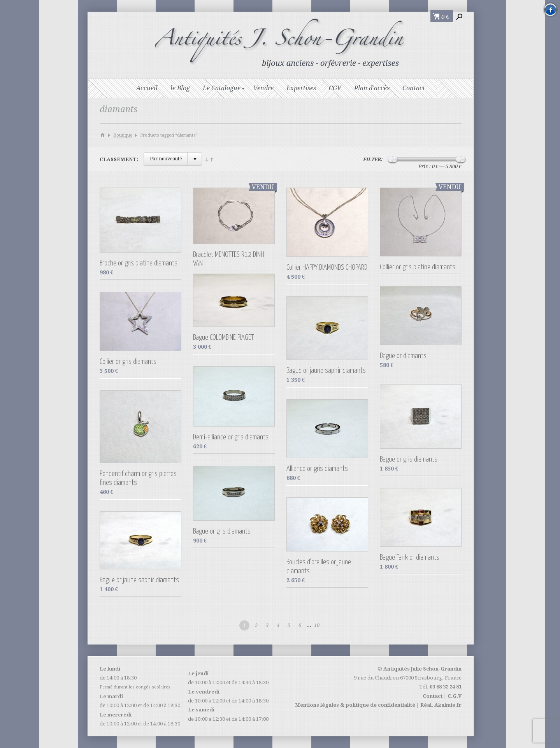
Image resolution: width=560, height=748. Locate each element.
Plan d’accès (372, 88)
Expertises (301, 88)
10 (317, 625)
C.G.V (455, 696)
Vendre (263, 88)
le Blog (180, 88)
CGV (335, 88)
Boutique (123, 135)
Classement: (119, 159)
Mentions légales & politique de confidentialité (355, 705)
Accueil (147, 88)
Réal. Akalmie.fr (441, 705)
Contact (414, 88)
